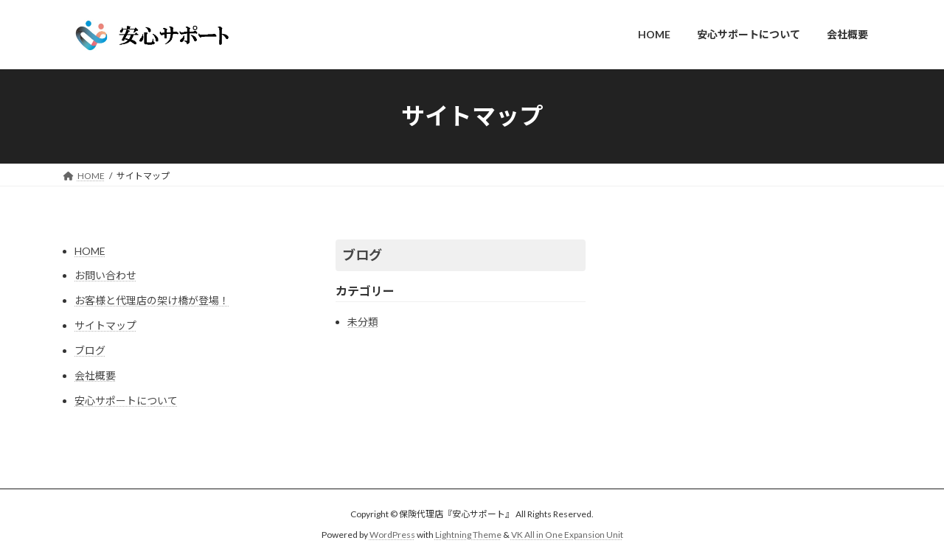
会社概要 (95, 375)
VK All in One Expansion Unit (567, 535)
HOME (90, 251)
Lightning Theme (468, 535)
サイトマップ (105, 325)
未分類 (363, 322)
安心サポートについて (126, 400)
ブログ (90, 350)
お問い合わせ (105, 275)
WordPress (392, 535)
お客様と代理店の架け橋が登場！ (152, 300)
